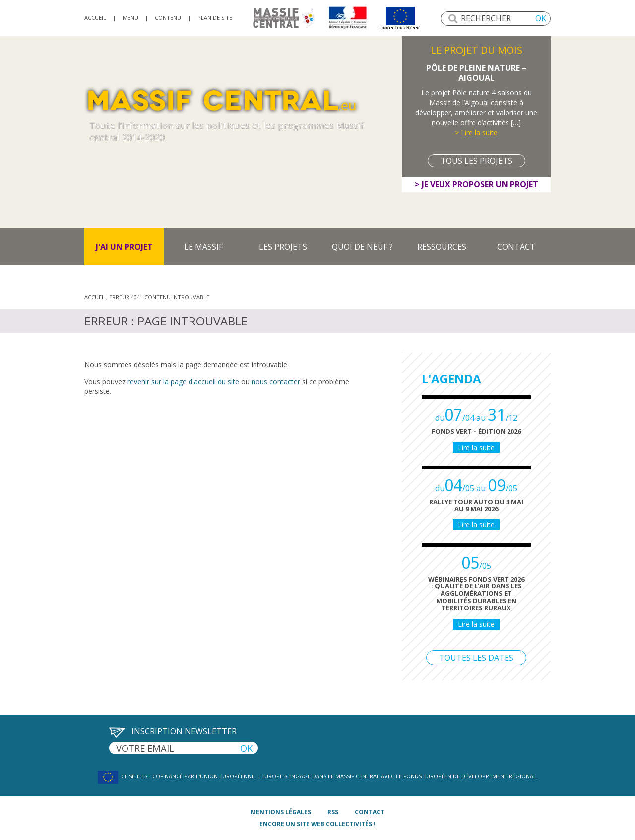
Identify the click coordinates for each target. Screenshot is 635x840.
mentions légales (281, 812)
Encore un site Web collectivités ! (317, 824)
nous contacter (276, 381)
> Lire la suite (476, 133)
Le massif (203, 247)
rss (333, 812)
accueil (95, 18)
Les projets (283, 247)
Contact (516, 247)
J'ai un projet (124, 247)
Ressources (442, 247)
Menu (130, 18)
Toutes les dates (476, 658)
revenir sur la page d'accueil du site (183, 381)
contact (370, 812)
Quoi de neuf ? (362, 247)
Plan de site (215, 18)
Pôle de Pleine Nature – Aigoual (476, 73)
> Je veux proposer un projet (476, 184)
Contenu (168, 18)
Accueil (95, 297)
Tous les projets (476, 161)
